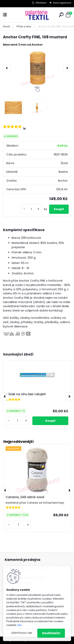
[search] (61, 15)
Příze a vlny (24, 26)
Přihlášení (41, 3)
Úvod (6, 26)
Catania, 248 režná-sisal (25, 497)
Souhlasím (51, 633)
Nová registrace (62, 3)
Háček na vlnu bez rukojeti (26, 394)
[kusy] (31, 209)
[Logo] (37, 15)
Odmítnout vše (22, 633)
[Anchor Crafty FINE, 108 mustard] (37, 68)
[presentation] (7, 68)
